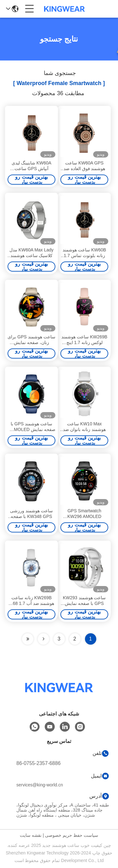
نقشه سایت (31, 835)
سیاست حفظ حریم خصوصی (72, 835)
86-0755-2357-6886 (39, 763)
